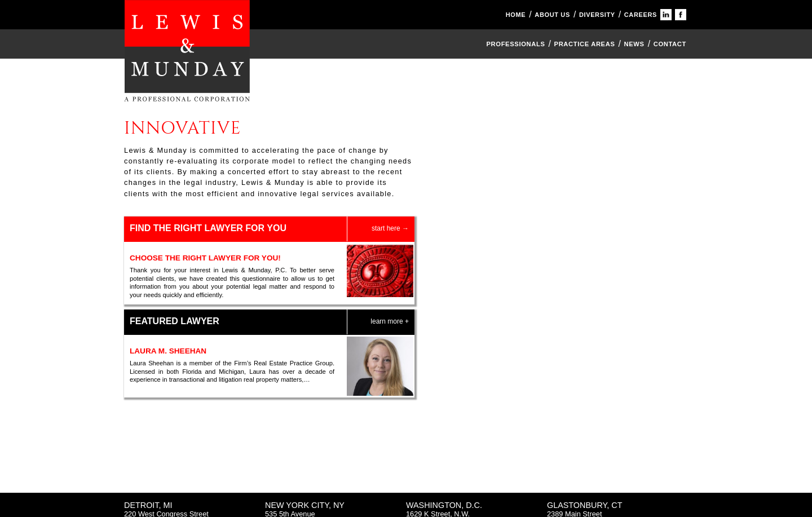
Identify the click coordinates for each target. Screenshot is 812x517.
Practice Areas (585, 44)
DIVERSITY (597, 15)
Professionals (515, 44)
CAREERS (641, 15)
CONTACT (670, 44)
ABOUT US (552, 15)
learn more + (390, 321)
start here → (390, 228)
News (634, 44)
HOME (516, 15)
